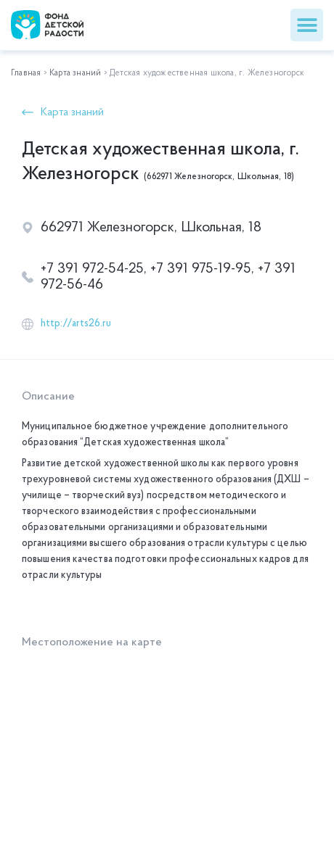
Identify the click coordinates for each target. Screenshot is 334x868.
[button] (307, 25)
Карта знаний (75, 73)
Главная (26, 73)
